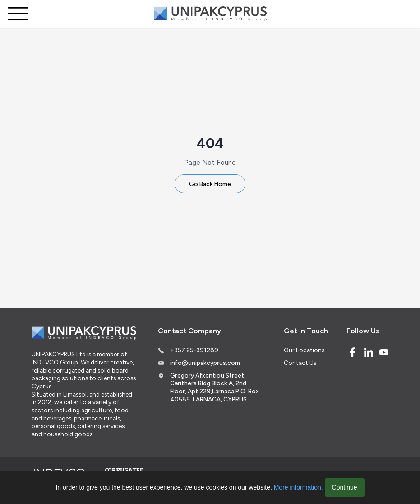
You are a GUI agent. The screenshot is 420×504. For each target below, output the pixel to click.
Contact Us (300, 363)
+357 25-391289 (194, 350)
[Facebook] (352, 352)
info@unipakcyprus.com (205, 363)
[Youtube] (384, 352)
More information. (298, 487)
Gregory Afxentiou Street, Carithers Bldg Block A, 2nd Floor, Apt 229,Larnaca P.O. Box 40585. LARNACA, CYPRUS (215, 387)
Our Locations (304, 350)
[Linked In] (369, 352)
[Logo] (210, 14)
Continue (345, 487)
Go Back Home (210, 184)
